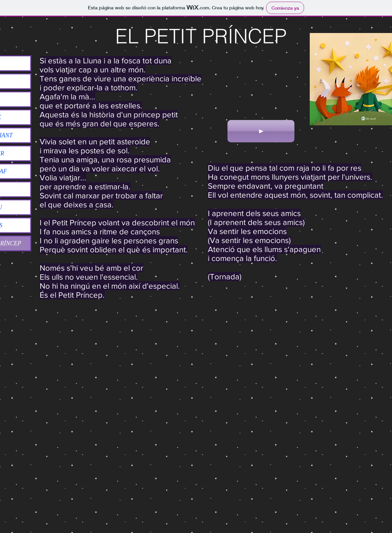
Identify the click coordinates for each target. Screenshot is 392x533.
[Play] (261, 131)
